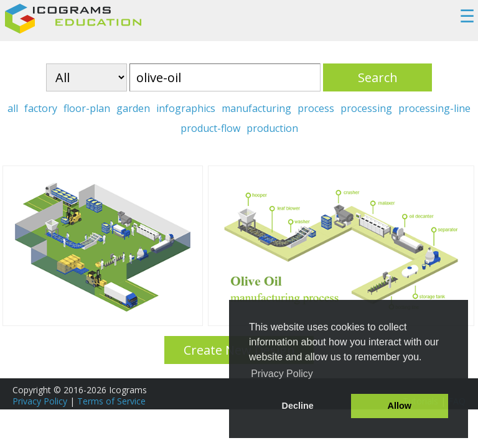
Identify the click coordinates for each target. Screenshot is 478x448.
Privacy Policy (40, 401)
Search (378, 77)
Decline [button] (298, 406)
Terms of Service (111, 401)
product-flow (210, 128)
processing (366, 108)
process (316, 108)
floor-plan (87, 108)
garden (133, 108)
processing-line (434, 108)
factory (41, 108)
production (272, 128)
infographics (186, 108)
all (13, 108)
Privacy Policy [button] (282, 374)
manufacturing (256, 108)
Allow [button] (400, 406)
